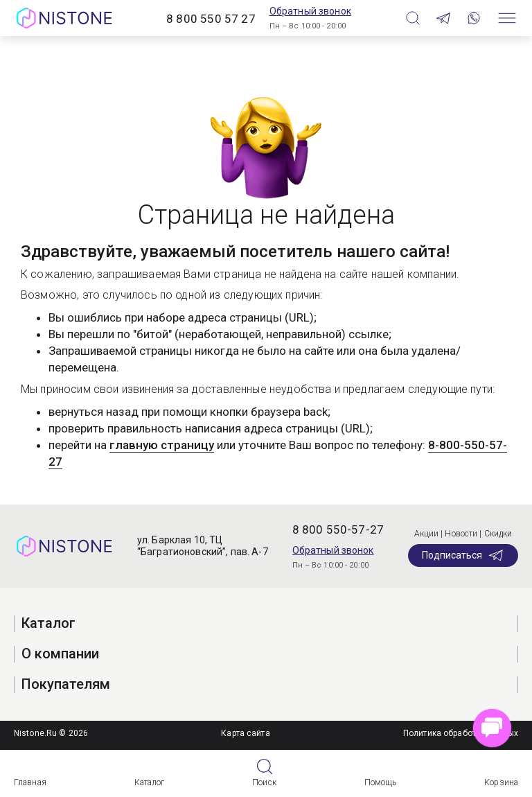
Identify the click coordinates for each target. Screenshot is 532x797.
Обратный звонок (310, 11)
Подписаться (463, 555)
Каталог (150, 782)
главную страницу (162, 445)
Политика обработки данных (461, 733)
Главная (30, 782)
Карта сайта (245, 733)
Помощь (381, 782)
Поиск (264, 782)
